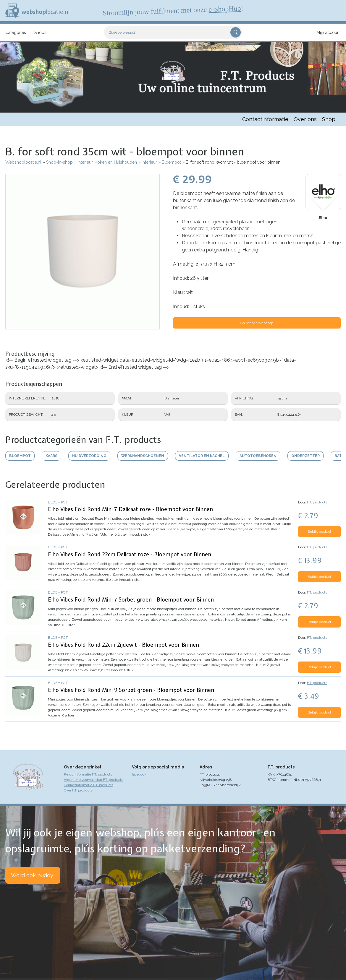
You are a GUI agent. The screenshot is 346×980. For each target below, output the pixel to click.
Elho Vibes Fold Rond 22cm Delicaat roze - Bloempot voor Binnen (130, 554)
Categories (16, 32)
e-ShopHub (225, 9)
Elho (323, 218)
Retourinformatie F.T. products (88, 774)
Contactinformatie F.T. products (89, 785)
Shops (40, 32)
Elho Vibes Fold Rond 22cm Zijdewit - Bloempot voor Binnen (123, 645)
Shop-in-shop (59, 162)
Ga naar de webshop (257, 323)
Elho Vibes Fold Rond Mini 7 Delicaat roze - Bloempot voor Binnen (130, 509)
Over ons (305, 119)
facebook (139, 774)
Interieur (149, 162)
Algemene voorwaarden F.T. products (93, 780)
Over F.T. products (78, 790)
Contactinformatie (265, 119)
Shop (329, 119)
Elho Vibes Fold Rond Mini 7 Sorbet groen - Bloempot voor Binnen (131, 600)
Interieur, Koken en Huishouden (107, 162)
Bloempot (171, 162)
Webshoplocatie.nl (23, 162)
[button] (83, 326)
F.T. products (317, 502)
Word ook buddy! (33, 875)
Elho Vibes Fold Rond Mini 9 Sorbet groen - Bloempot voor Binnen (131, 690)
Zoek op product (122, 32)
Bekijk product (319, 532)
